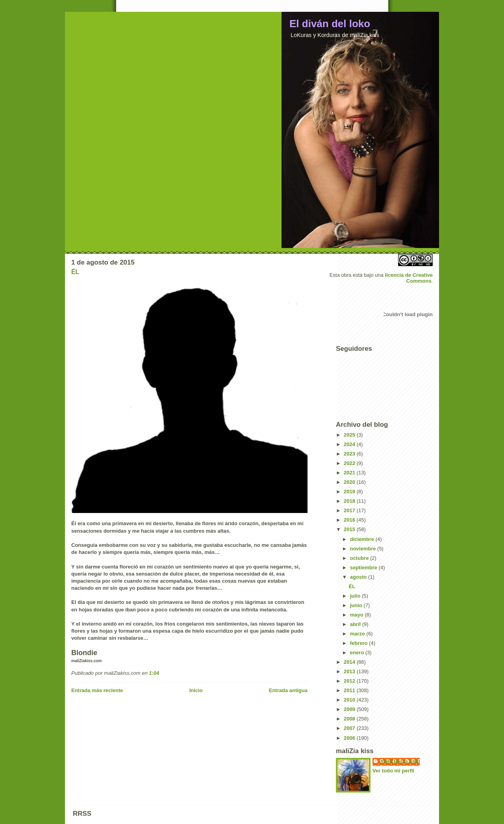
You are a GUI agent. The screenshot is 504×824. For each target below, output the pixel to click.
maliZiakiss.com (400, 761)
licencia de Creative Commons (409, 278)
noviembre (364, 549)
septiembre (364, 568)
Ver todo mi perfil (393, 771)
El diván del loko (330, 24)
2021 (350, 473)
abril (356, 624)
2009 (350, 709)
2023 (350, 454)
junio (357, 605)
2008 (350, 719)
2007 (350, 728)
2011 (350, 690)
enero (358, 653)
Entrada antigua (288, 690)
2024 (350, 444)
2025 (350, 435)
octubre (360, 558)
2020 (350, 482)
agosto (359, 577)
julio (356, 596)
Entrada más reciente (97, 690)
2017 (350, 510)
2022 (350, 463)
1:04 (154, 673)
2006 (350, 738)
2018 (350, 501)
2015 (350, 529)
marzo (358, 634)
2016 (350, 520)
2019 (350, 492)
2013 (350, 671)
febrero (359, 643)
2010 (350, 700)
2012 (350, 681)
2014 (350, 662)
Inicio (196, 690)
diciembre (363, 539)
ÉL (75, 272)
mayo (358, 615)
